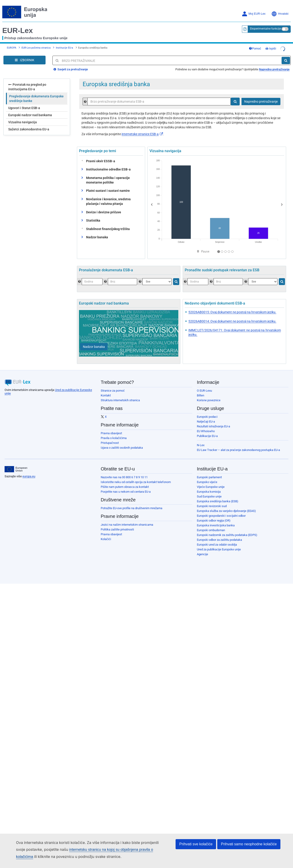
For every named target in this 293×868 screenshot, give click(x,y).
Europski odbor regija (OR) (214, 521)
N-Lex (201, 445)
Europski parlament (209, 477)
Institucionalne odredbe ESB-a (108, 169)
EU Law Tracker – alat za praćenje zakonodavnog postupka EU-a (238, 450)
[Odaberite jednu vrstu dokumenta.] (157, 282)
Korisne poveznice (209, 400)
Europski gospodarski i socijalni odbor (221, 516)
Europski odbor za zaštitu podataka (219, 540)
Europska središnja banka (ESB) (218, 501)
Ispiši (271, 48)
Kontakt (106, 395)
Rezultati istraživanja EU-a (213, 426)
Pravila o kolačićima (114, 438)
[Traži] (286, 60)
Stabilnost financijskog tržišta (107, 229)
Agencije (202, 554)
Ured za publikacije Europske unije (219, 549)
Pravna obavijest (111, 433)
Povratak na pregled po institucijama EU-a (27, 87)
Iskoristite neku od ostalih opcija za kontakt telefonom (136, 482)
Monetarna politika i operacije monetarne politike (108, 180)
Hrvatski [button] (280, 14)
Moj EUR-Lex (254, 14)
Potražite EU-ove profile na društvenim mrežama (132, 508)
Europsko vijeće (207, 482)
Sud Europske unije (209, 496)
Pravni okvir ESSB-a (100, 161)
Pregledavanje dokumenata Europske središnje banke (36, 99)
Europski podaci (207, 417)
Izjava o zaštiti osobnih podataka (122, 448)
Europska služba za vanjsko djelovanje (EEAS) (226, 511)
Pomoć (255, 48)
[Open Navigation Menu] (24, 60)
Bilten (201, 395)
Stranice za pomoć (113, 391)
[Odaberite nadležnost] (263, 282)
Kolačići (106, 539)
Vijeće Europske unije (211, 487)
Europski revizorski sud (212, 506)
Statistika (93, 220)
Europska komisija (209, 492)
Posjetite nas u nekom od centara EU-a (126, 492)
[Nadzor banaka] (94, 347)
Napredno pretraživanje (274, 69)
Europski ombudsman (211, 530)
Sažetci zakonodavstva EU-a (29, 129)
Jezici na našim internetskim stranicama (127, 525)
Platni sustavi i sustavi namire (108, 191)
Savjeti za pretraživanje (71, 69)
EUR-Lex (18, 30)
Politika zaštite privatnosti (117, 529)
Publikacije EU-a (207, 436)
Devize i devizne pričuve (104, 212)
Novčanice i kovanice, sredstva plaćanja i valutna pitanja (108, 201)
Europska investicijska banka (216, 525)
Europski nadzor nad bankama (30, 115)
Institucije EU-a (64, 48)
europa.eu (29, 476)
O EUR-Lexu (204, 391)
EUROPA (12, 48)
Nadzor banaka (97, 237)
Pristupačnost (110, 443)
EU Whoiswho (206, 431)
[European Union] (16, 469)
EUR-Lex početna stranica (36, 48)
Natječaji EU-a (206, 422)
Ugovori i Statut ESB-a (24, 108)
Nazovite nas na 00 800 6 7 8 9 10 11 (124, 477)
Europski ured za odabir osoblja (217, 545)
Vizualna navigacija (23, 122)
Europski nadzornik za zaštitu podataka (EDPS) (227, 535)
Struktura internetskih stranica (120, 400)
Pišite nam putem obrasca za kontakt (125, 487)
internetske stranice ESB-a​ (142, 134)
